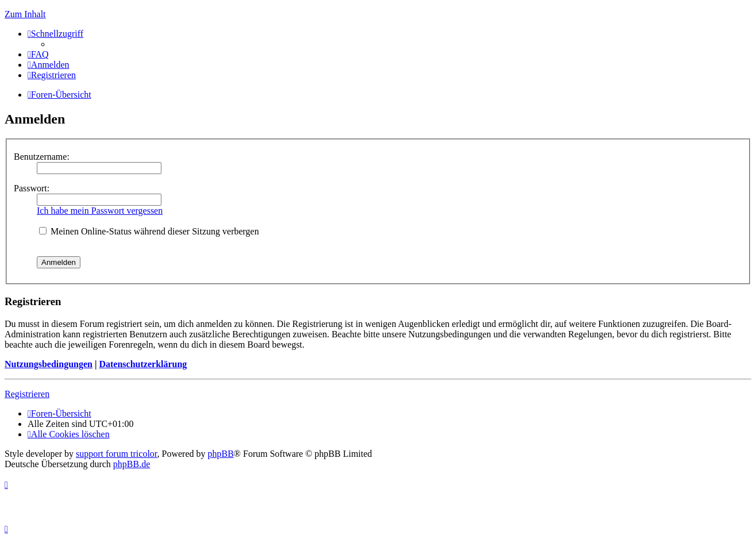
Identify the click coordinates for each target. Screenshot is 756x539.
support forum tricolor (117, 454)
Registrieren (27, 394)
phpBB (221, 454)
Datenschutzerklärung (143, 364)
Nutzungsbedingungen (49, 364)
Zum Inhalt (25, 14)
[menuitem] (38, 54)
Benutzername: (42, 157)
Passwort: (32, 188)
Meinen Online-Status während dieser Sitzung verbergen (149, 231)
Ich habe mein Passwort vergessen (100, 211)
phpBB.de (132, 464)
